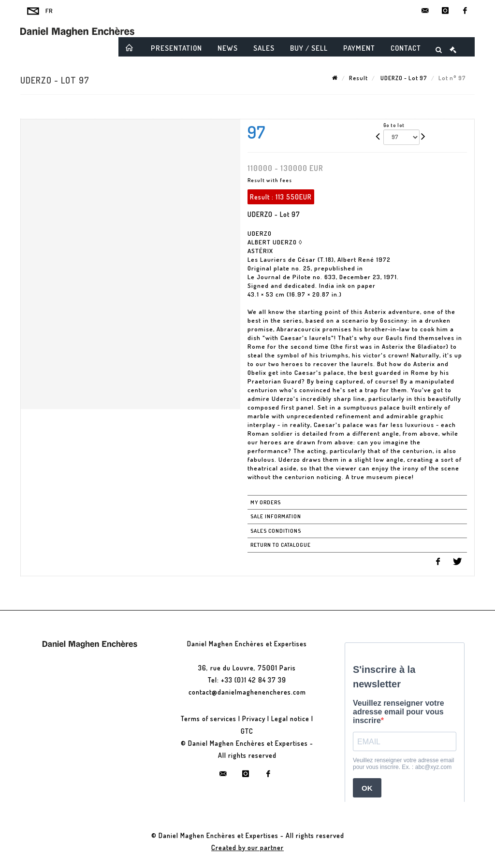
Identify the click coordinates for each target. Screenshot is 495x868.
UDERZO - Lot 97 (403, 78)
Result (358, 78)
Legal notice (290, 719)
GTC (247, 731)
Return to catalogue (281, 545)
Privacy (254, 719)
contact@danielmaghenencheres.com (247, 692)
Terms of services (209, 719)
